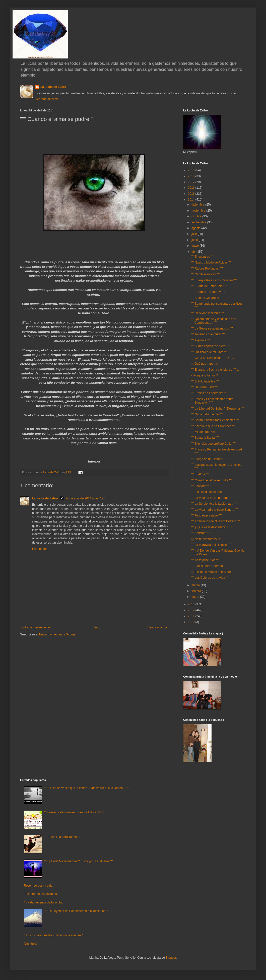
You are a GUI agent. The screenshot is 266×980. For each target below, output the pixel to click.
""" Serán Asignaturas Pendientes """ (215, 420)
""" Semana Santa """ (205, 438)
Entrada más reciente (36, 627)
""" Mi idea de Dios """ (205, 432)
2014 (192, 200)
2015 (192, 194)
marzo (196, 585)
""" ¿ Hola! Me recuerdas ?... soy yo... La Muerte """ (79, 861)
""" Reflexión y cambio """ (208, 313)
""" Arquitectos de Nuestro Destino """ (216, 521)
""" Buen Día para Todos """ (63, 837)
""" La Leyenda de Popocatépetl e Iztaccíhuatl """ (77, 911)
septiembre (199, 222)
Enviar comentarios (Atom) (57, 634)
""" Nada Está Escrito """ (207, 414)
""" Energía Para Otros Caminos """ (214, 280)
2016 (192, 188)
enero (196, 597)
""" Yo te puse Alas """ (205, 560)
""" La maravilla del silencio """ (211, 545)
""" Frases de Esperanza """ (209, 393)
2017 (192, 182)
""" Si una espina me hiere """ (210, 346)
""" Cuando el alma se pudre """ (212, 480)
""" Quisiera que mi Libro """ (209, 352)
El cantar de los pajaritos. (41, 894)
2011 (192, 616)
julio (195, 234)
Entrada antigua (156, 627)
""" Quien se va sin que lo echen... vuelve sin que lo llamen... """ (87, 788)
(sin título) (30, 944)
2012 (192, 610)
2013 (192, 604)
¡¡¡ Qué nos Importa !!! (206, 364)
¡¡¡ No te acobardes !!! (205, 539)
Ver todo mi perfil (47, 99)
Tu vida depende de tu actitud (44, 902)
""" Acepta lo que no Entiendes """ (213, 426)
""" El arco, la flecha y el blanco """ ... (215, 370)
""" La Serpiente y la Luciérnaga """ (214, 504)
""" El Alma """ (200, 474)
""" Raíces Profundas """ (207, 269)
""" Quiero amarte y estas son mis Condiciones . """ (213, 321)
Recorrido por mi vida (38, 886)
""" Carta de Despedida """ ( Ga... (213, 358)
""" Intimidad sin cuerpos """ (209, 492)
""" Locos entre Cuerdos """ (209, 566)
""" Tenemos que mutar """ (208, 334)
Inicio (98, 627)
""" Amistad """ (200, 533)
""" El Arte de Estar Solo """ (209, 286)
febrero (197, 591)
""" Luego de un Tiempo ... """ (210, 459)
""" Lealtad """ (200, 486)
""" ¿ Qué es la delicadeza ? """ (211, 527)
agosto (196, 228)
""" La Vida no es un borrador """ (212, 498)
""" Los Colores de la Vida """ (210, 578)
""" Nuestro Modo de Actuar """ (211, 263)
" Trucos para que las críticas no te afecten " (53, 935)
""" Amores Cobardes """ (207, 298)
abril (195, 252)
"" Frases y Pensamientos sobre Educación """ (212, 401)
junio (195, 240)
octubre (197, 216)
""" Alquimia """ (201, 340)
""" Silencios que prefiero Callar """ (214, 444)
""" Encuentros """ (202, 257)
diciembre (198, 205)
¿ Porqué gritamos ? (204, 375)
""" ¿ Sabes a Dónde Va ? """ (210, 292)
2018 (192, 176)
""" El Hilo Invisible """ (205, 381)
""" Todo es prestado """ (206, 515)
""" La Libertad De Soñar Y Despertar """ (217, 409)
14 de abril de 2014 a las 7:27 (85, 498)
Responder (40, 549)
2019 (192, 170)
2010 (192, 622)
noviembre (199, 211)
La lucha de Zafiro (53, 87)
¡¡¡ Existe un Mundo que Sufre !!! (212, 572)
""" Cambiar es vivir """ (206, 274)
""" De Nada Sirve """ (205, 387)
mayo (196, 246)
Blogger (171, 958)
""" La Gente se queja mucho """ (212, 329)
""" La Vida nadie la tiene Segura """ (214, 510)
